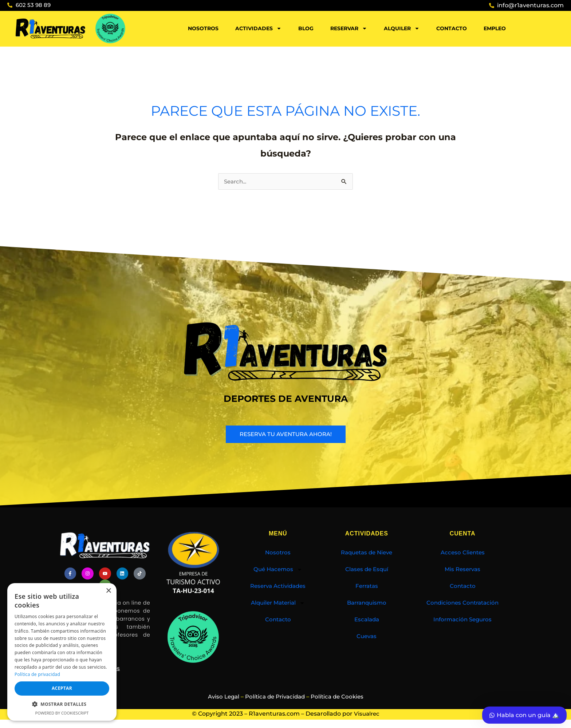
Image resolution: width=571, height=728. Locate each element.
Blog (306, 28)
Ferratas (367, 587)
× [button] (108, 591)
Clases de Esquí (367, 570)
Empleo (495, 28)
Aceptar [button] (62, 688)
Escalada (367, 620)
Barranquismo (367, 603)
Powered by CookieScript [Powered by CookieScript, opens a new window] (62, 713)
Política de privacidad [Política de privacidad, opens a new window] (37, 674)
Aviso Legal (220, 695)
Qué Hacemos (278, 570)
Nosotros (203, 28)
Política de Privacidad (275, 695)
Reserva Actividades (278, 587)
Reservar (349, 28)
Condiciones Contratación (463, 603)
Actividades (258, 28)
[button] (62, 704)
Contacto (452, 28)
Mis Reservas (463, 570)
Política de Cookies (340, 695)
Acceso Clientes (463, 553)
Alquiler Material (278, 604)
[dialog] (62, 652)
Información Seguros (463, 620)
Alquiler (402, 28)
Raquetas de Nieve (367, 553)
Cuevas (367, 637)
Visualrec (367, 712)
